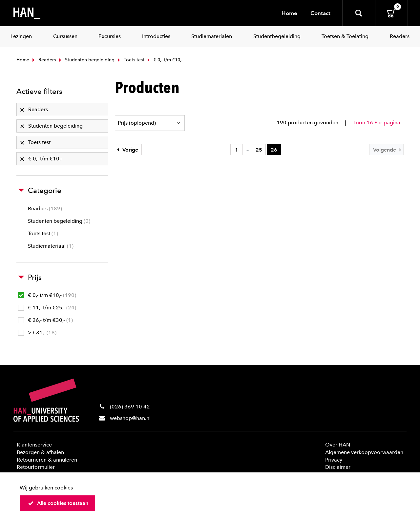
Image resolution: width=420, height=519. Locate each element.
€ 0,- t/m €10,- (47, 295)
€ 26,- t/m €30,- (45, 320)
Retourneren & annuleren (47, 460)
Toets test (130, 60)
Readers (43, 60)
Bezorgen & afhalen (40, 452)
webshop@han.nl (130, 418)
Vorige (127, 150)
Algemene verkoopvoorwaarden (364, 452)
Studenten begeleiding (86, 60)
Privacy (334, 460)
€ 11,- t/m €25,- (47, 308)
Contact (320, 13)
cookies (64, 488)
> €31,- (37, 332)
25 (259, 150)
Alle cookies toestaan (58, 503)
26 (274, 150)
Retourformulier (36, 467)
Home (289, 13)
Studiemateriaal (51, 246)
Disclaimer (338, 467)
